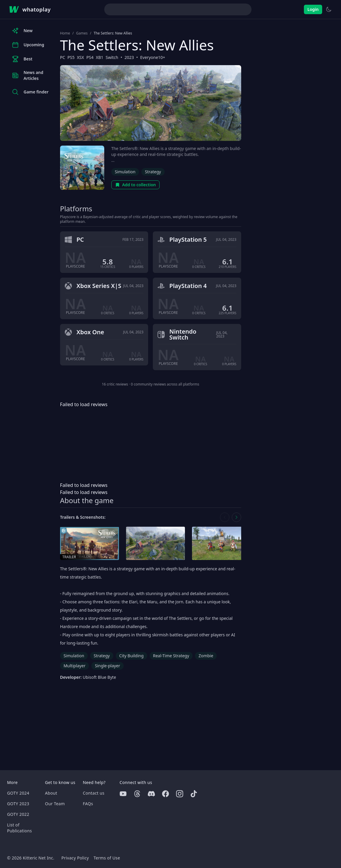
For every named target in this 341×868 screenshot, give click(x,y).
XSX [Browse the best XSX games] (80, 57)
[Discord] (151, 794)
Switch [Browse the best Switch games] (112, 57)
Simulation (125, 172)
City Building (131, 656)
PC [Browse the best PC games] (63, 57)
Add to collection (136, 185)
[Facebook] (165, 794)
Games (82, 33)
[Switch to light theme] (329, 9)
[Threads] (137, 794)
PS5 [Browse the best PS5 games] (71, 57)
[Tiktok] (194, 794)
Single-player (107, 666)
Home (65, 33)
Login (313, 9)
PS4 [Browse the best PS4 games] (90, 57)
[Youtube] (123, 794)
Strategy (153, 172)
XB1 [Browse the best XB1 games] (99, 57)
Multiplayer (75, 666)
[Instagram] (180, 794)
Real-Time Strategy (171, 656)
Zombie (206, 656)
